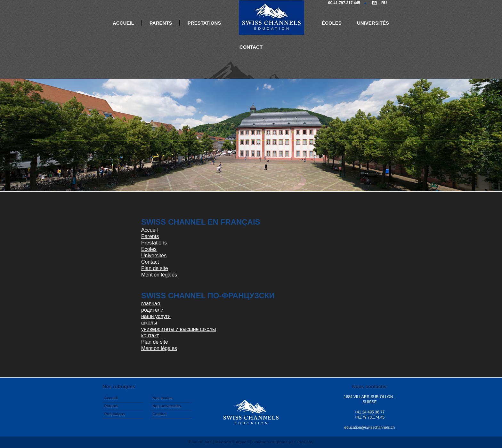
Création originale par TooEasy (283, 442)
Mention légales (159, 275)
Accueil (123, 23)
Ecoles (149, 249)
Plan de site (155, 268)
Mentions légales (232, 442)
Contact (251, 47)
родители (152, 310)
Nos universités (167, 406)
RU (384, 3)
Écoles (332, 23)
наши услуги (156, 316)
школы (149, 323)
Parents (161, 23)
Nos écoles (162, 398)
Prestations (204, 23)
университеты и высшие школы (179, 329)
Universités (373, 23)
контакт (150, 336)
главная (151, 304)
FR (375, 3)
